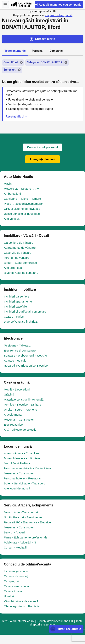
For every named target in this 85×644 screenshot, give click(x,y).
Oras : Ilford (11, 62)
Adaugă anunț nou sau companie (58, 5)
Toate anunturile (15, 51)
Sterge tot (9, 70)
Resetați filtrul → (17, 117)
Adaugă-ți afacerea (42, 159)
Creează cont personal (42, 147)
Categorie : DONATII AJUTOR (45, 62)
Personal (38, 51)
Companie (56, 51)
